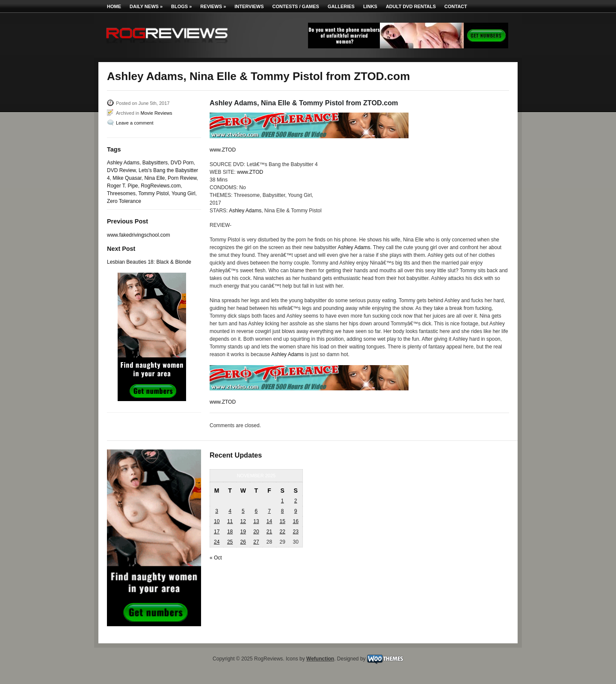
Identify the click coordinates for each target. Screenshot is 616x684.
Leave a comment (135, 123)
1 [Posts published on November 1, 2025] (283, 501)
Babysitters (155, 163)
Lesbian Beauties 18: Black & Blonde (149, 262)
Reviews (213, 6)
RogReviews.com (161, 186)
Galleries (341, 6)
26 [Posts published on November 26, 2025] (243, 542)
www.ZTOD (223, 150)
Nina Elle (154, 178)
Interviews (249, 6)
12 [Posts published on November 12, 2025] (243, 521)
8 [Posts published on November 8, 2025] (283, 511)
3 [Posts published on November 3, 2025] (217, 511)
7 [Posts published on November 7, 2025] (269, 511)
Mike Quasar (127, 178)
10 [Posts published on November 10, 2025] (217, 521)
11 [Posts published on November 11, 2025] (230, 521)
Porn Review (182, 178)
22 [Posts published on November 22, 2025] (282, 532)
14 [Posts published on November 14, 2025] (269, 521)
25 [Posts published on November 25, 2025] (230, 542)
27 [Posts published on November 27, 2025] (256, 542)
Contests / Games (296, 6)
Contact (456, 6)
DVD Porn (182, 163)
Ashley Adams (123, 163)
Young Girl (184, 193)
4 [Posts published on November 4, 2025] (230, 511)
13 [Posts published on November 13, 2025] (256, 521)
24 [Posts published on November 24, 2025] (217, 542)
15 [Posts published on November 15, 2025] (282, 521)
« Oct (216, 558)
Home (114, 6)
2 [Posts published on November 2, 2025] (296, 501)
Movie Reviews (156, 113)
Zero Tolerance (124, 201)
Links (370, 6)
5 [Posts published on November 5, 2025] (243, 511)
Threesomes (121, 193)
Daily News (146, 6)
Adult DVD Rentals (411, 6)
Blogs (181, 6)
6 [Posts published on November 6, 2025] (256, 511)
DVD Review (121, 170)
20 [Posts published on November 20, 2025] (256, 532)
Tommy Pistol (153, 193)
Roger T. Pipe (123, 186)
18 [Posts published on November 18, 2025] (230, 532)
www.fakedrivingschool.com (138, 235)
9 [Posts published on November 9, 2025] (296, 511)
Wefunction (320, 659)
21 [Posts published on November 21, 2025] (269, 532)
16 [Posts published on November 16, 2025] (295, 521)
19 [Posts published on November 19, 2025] (243, 532)
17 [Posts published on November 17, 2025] (217, 532)
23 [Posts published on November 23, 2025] (295, 532)
